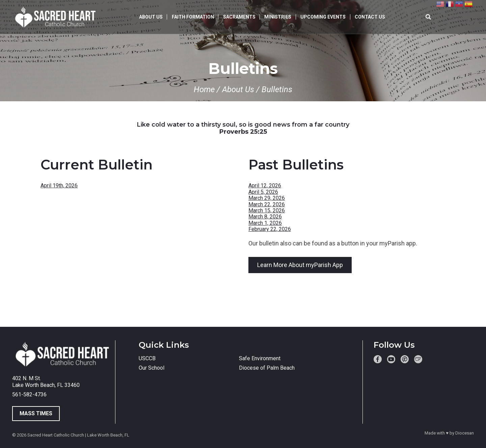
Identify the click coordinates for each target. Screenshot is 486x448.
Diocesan (465, 433)
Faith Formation (193, 17)
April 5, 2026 (263, 192)
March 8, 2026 (265, 217)
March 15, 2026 (267, 210)
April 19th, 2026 (59, 186)
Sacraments (239, 17)
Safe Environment (260, 358)
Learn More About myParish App (300, 265)
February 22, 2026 (270, 229)
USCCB (147, 358)
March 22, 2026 (267, 204)
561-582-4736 (29, 394)
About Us (151, 17)
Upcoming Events (323, 17)
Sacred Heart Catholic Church (56, 435)
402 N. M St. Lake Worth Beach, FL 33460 (46, 382)
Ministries (278, 17)
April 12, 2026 (265, 186)
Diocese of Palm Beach (267, 368)
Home (204, 89)
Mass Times (36, 413)
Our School (152, 368)
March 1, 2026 (265, 223)
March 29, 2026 (267, 198)
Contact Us (370, 17)
